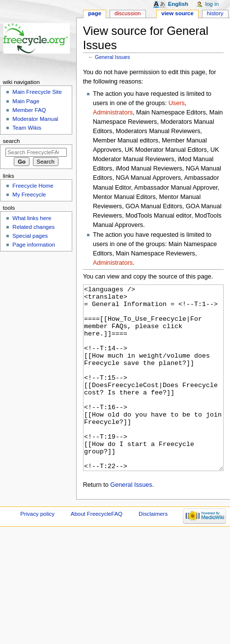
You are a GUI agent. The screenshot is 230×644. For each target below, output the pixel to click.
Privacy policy (37, 551)
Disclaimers (153, 551)
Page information (34, 245)
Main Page (26, 101)
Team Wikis (27, 128)
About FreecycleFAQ (97, 551)
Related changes (33, 227)
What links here (32, 218)
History (215, 13)
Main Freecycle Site (37, 92)
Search (12, 141)
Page (95, 13)
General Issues (113, 57)
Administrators (113, 112)
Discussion (128, 13)
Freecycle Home (33, 186)
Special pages (30, 236)
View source (177, 13)
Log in (212, 4)
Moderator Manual (35, 119)
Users (177, 103)
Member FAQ (29, 110)
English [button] (178, 4)
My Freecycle (29, 195)
